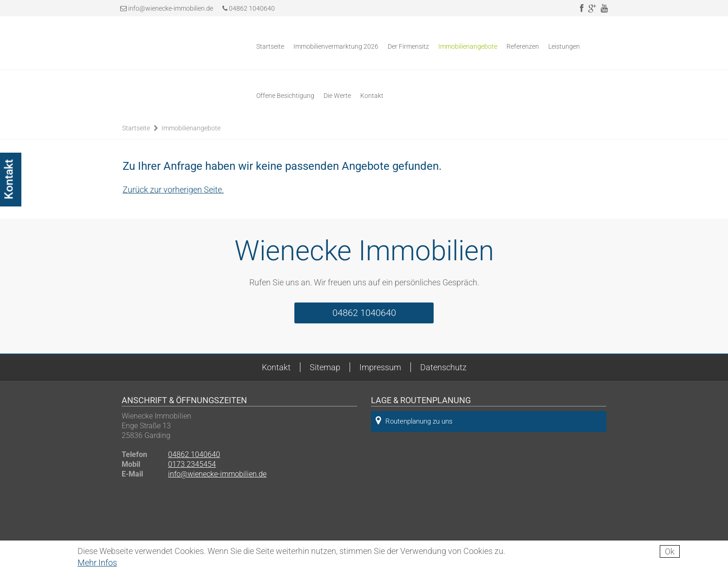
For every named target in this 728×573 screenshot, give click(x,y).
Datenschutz (443, 367)
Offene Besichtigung (285, 96)
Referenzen (523, 46)
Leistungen (564, 46)
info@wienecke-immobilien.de (171, 8)
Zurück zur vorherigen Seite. (173, 190)
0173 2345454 (192, 464)
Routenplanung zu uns (414, 421)
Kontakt (372, 96)
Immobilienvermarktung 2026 (336, 46)
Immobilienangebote (468, 46)
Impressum (380, 367)
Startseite (270, 46)
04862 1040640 (249, 8)
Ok (670, 551)
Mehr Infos (97, 563)
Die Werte (337, 96)
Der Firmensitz (408, 46)
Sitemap (325, 367)
